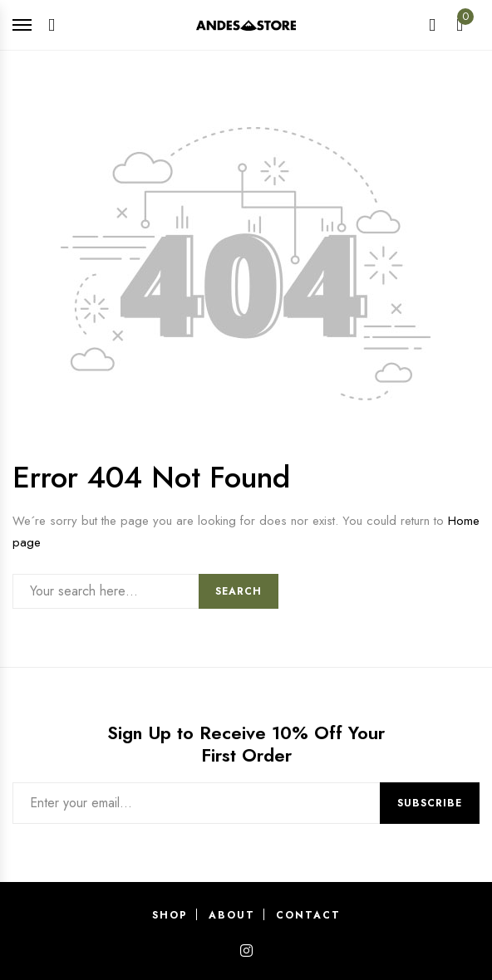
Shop (170, 915)
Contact (308, 915)
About (232, 915)
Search (239, 591)
